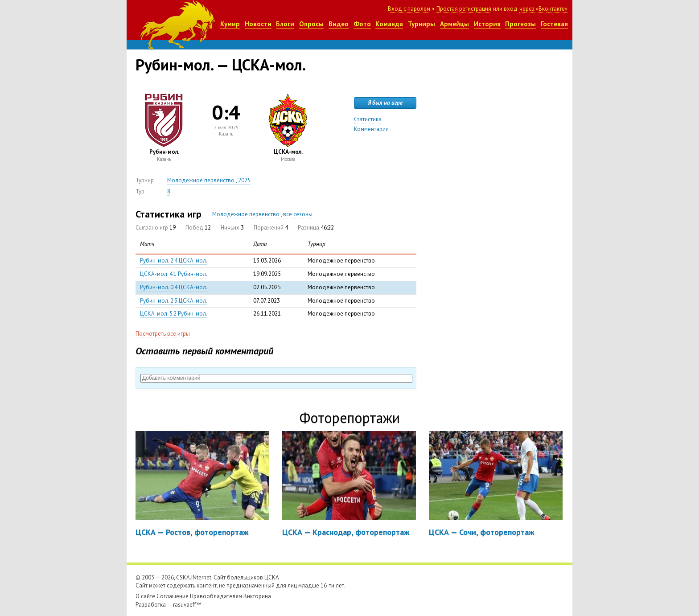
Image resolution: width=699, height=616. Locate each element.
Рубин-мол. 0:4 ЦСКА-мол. (174, 287)
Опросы (311, 24)
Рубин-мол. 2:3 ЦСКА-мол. (174, 301)
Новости (258, 24)
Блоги (285, 24)
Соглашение (173, 596)
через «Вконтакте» (543, 9)
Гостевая (554, 24)
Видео (339, 24)
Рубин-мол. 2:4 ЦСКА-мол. (174, 261)
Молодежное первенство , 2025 (209, 180)
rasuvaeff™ (187, 605)
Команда (389, 24)
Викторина (257, 596)
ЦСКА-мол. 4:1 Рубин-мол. (174, 274)
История (487, 24)
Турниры (421, 24)
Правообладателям (216, 596)
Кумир (230, 24)
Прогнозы (520, 24)
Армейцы (454, 24)
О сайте (145, 596)
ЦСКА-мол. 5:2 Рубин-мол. (174, 314)
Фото (362, 24)
